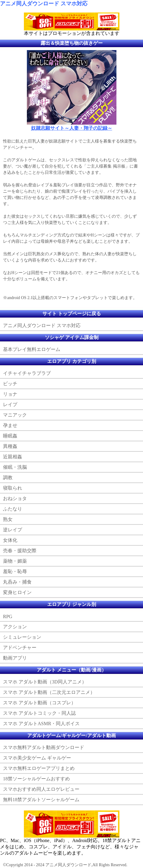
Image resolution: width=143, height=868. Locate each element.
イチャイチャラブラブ (27, 373)
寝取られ (13, 488)
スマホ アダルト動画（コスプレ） (39, 703)
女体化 (10, 540)
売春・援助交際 (20, 551)
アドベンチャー (20, 647)
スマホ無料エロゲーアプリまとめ (39, 768)
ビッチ (10, 384)
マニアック (15, 415)
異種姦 (10, 446)
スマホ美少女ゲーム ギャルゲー (37, 758)
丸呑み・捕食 (17, 582)
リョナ (10, 394)
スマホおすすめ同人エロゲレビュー (41, 789)
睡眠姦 (10, 436)
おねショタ (15, 498)
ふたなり (13, 509)
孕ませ (10, 425)
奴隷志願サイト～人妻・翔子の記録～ (72, 128)
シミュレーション (22, 637)
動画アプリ (15, 658)
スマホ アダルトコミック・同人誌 (39, 713)
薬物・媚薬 (15, 561)
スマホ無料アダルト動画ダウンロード (44, 747)
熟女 (8, 519)
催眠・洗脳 (15, 467)
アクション (15, 627)
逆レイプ (13, 530)
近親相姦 (13, 457)
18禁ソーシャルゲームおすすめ (36, 779)
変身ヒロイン (17, 592)
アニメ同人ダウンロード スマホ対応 (44, 4)
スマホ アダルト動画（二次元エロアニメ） (49, 692)
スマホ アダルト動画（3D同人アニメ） (45, 682)
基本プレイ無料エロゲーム (32, 349)
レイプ (10, 404)
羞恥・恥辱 (15, 571)
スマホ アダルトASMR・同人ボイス (41, 724)
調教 (8, 478)
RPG (8, 616)
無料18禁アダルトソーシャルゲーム (41, 800)
